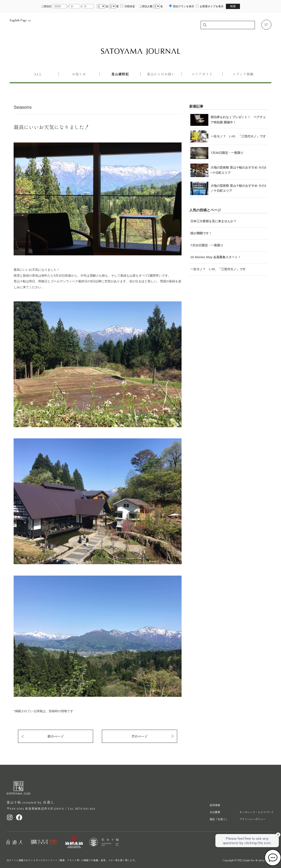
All (38, 74)
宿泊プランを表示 (184, 6)
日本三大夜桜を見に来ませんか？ (213, 221)
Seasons (23, 107)
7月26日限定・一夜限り (207, 245)
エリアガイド (202, 74)
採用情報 (215, 805)
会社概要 (215, 812)
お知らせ (79, 74)
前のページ (56, 736)
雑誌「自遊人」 (219, 819)
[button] (266, 25)
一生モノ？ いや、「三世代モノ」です (218, 269)
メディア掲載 (243, 74)
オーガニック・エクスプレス (256, 812)
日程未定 (130, 6)
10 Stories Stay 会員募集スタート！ (216, 257)
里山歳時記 (120, 74)
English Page (20, 20)
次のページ (140, 736)
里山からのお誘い (161, 74)
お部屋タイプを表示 (212, 6)
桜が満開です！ (201, 233)
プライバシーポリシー (252, 819)
